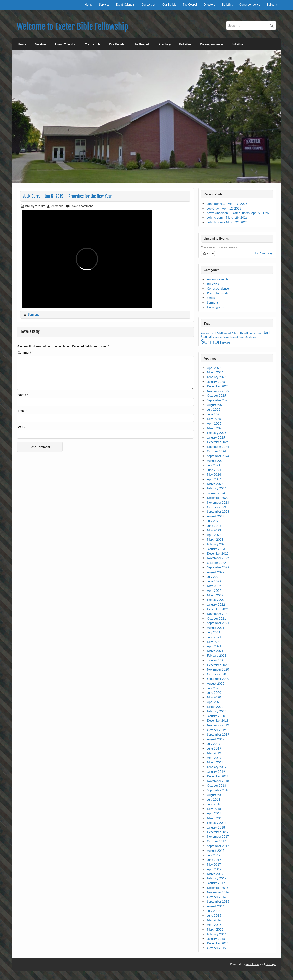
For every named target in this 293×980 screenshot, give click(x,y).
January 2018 (216, 827)
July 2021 (214, 632)
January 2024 (216, 493)
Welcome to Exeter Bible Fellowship (73, 27)
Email (23, 411)
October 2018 (216, 785)
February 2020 (217, 711)
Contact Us (149, 5)
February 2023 (217, 544)
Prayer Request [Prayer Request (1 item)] (230, 337)
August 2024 (216, 461)
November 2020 (218, 669)
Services (104, 5)
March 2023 (215, 539)
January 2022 (216, 604)
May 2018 (214, 809)
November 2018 (218, 781)
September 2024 (218, 456)
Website (24, 427)
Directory (209, 5)
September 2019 (218, 734)
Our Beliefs (169, 5)
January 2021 (216, 660)
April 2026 (214, 368)
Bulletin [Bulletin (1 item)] (235, 333)
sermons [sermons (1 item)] (226, 343)
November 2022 (218, 558)
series (211, 298)
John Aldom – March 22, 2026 (227, 222)
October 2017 (216, 841)
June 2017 (214, 860)
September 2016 (218, 901)
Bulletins (227, 5)
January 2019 (216, 771)
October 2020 (216, 674)
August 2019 (216, 739)
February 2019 (217, 767)
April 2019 (214, 758)
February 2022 (217, 600)
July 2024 (214, 465)
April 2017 (214, 869)
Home (89, 5)
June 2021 (214, 637)
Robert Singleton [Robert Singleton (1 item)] (247, 337)
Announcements (218, 279)
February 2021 (217, 655)
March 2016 (215, 929)
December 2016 (218, 888)
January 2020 (216, 716)
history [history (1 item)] (259, 333)
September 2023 (218, 511)
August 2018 (216, 795)
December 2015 (218, 943)
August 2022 (216, 572)
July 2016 (214, 911)
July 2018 (214, 799)
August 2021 (216, 628)
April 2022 (214, 590)
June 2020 (214, 692)
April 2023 (214, 535)
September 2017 (218, 846)
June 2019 (214, 748)
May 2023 (214, 530)
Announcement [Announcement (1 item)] (208, 333)
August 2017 (216, 851)
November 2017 (218, 836)
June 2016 (214, 915)
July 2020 (214, 688)
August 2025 (216, 405)
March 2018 (215, 818)
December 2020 (218, 665)
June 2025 (214, 414)
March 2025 (215, 428)
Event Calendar (125, 5)
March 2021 (215, 651)
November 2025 (218, 391)
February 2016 (217, 934)
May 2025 (214, 419)
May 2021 (214, 642)
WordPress (252, 964)
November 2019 (218, 725)
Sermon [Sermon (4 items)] (211, 341)
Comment (26, 353)
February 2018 (217, 823)
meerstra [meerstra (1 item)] (218, 337)
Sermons (34, 314)
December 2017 (218, 832)
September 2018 (218, 790)
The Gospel (190, 5)
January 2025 (216, 437)
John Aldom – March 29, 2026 (227, 217)
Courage (271, 964)
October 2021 (216, 618)
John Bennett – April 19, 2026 (227, 204)
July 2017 (214, 855)
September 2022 (218, 567)
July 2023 (214, 521)
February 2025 (217, 433)
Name (23, 395)
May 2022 (214, 586)
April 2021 (214, 646)
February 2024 (217, 488)
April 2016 (214, 925)
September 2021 (218, 623)
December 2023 (218, 498)
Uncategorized (217, 307)
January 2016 (216, 939)
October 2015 (216, 948)
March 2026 (215, 372)
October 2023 (216, 507)
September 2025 (218, 400)
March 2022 (215, 595)
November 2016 (218, 892)
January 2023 (216, 549)
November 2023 (218, 502)
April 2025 (214, 423)
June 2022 (214, 581)
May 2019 (214, 753)
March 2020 (215, 707)
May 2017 (214, 864)
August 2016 (216, 906)
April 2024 (214, 479)
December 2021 (218, 609)
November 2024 (218, 447)
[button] (208, 254)
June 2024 (214, 470)
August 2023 (216, 516)
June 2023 (214, 526)
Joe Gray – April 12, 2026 (224, 208)
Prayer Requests (218, 293)
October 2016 (216, 897)
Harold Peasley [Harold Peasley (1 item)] (248, 333)
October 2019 (216, 730)
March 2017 (215, 874)
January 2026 (216, 382)
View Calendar (263, 254)
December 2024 (218, 442)
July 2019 (214, 744)
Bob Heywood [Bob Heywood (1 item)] (224, 333)
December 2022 (218, 553)
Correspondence (250, 5)
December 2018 (218, 776)
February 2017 (217, 878)
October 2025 (216, 395)
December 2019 (218, 720)
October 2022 (216, 563)
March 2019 (215, 762)
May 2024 (214, 474)
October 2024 (216, 451)
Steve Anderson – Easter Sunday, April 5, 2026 (238, 213)
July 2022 (214, 577)
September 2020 (218, 679)
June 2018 (214, 804)
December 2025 (218, 386)
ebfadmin (57, 206)
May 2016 (214, 920)
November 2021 (218, 614)
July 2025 (214, 409)
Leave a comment (82, 206)
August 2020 (216, 683)
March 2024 (215, 484)
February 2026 (217, 377)
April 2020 (214, 702)
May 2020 (214, 697)
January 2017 (216, 883)
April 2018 (214, 813)
